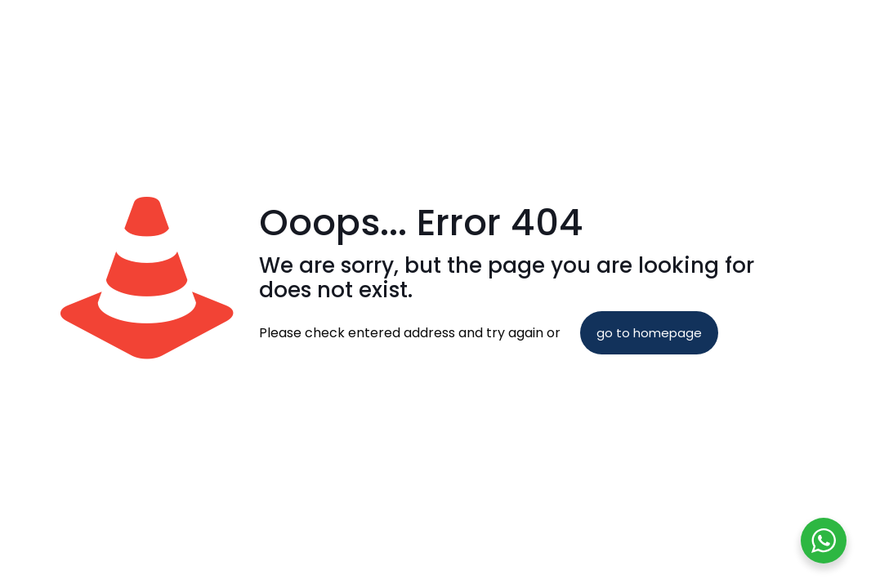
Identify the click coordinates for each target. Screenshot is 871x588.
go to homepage (649, 333)
